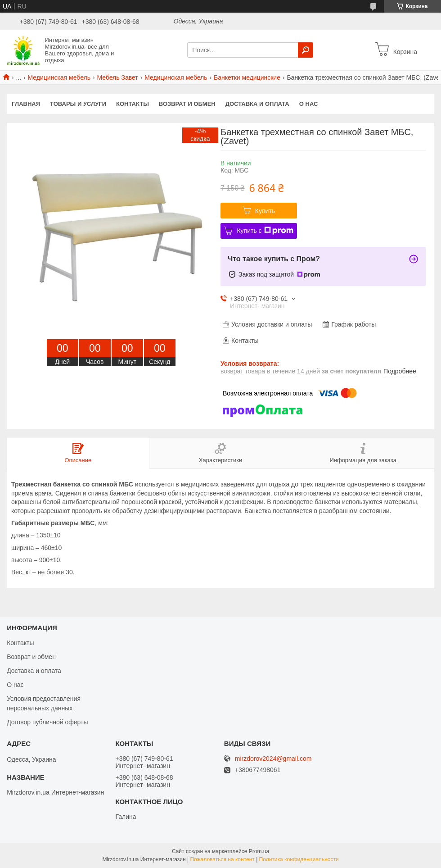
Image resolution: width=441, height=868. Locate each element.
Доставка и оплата (257, 104)
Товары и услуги (78, 104)
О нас (309, 104)
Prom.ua (259, 851)
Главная (26, 104)
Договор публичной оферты (47, 722)
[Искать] (306, 50)
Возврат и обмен (187, 104)
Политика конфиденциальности (299, 859)
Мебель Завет (117, 77)
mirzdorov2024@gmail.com (273, 759)
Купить (265, 211)
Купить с (265, 231)
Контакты (133, 104)
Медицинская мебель (59, 77)
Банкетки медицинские (247, 77)
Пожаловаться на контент (222, 859)
